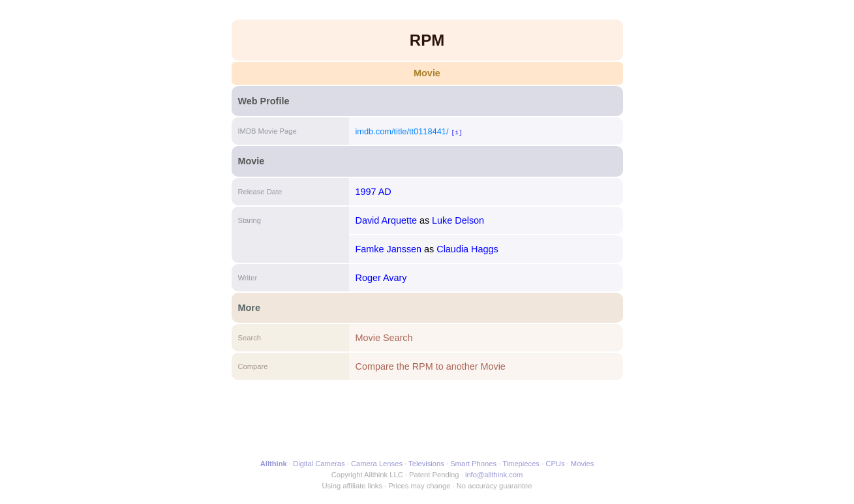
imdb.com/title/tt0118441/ (402, 131)
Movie (427, 73)
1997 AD (374, 192)
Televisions (426, 464)
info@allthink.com (494, 475)
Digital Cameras (319, 464)
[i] (456, 132)
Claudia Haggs (467, 249)
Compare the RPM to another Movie (431, 366)
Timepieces (521, 464)
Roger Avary (381, 278)
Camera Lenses (377, 464)
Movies (582, 464)
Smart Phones (473, 464)
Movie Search (384, 338)
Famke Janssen (389, 249)
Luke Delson (458, 220)
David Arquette (386, 220)
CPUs (555, 464)
